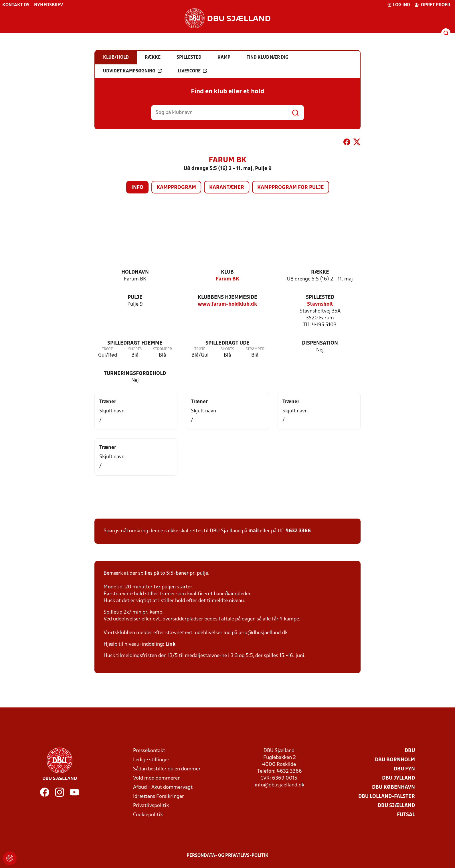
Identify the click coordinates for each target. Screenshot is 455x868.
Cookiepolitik (148, 815)
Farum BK (227, 279)
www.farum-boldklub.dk (227, 304)
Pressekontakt (149, 751)
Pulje (135, 297)
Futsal (406, 815)
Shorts (135, 349)
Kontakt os (16, 5)
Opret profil (433, 5)
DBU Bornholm (395, 760)
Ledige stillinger (151, 760)
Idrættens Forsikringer (159, 797)
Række (320, 272)
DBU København (393, 787)
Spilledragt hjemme (135, 343)
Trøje (107, 349)
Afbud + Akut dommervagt (163, 787)
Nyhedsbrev (49, 5)
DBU (410, 751)
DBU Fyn (404, 769)
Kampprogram (176, 188)
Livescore (192, 71)
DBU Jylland (398, 778)
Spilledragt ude (227, 343)
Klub (227, 272)
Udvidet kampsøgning (132, 71)
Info (137, 188)
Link (170, 644)
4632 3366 (298, 531)
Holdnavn (135, 272)
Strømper (163, 349)
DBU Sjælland (396, 806)
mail (254, 531)
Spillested (320, 297)
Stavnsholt (320, 304)
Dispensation (320, 343)
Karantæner (227, 188)
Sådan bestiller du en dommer (167, 769)
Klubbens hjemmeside (227, 297)
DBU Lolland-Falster (387, 797)
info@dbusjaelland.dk (279, 785)
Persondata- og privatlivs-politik (227, 856)
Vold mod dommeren (157, 778)
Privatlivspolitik (151, 806)
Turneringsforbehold (135, 374)
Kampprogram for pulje (291, 188)
